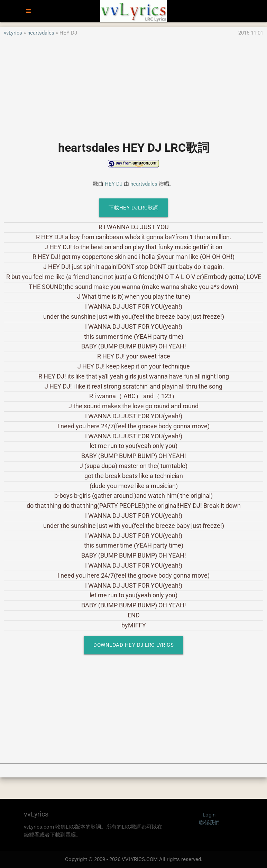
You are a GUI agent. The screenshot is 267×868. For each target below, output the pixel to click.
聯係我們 (209, 823)
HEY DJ (114, 184)
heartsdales (41, 33)
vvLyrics (13, 33)
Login (209, 815)
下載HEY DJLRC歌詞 (134, 208)
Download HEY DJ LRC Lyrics (133, 645)
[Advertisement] (133, 85)
